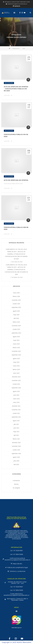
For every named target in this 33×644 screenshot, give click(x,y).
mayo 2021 (16, 432)
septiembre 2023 (16, 355)
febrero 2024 (16, 348)
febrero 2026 (16, 296)
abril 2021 (16, 435)
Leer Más (7, 95)
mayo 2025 (16, 315)
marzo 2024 (16, 344)
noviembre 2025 (16, 300)
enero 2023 (16, 373)
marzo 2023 (16, 366)
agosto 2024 (16, 337)
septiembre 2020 (16, 453)
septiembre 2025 (16, 307)
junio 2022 (16, 395)
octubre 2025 (16, 304)
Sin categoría (9, 83)
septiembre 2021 (16, 417)
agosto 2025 (16, 311)
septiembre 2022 (16, 388)
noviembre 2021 (16, 410)
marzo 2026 (16, 293)
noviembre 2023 (16, 351)
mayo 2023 (16, 362)
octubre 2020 (16, 450)
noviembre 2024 (16, 326)
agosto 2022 (16, 391)
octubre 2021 (16, 413)
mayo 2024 (16, 340)
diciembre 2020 (16, 443)
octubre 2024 (16, 329)
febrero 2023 (16, 369)
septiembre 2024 (16, 333)
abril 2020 (16, 464)
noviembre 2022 (16, 380)
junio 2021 (16, 428)
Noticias (16, 484)
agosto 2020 (16, 457)
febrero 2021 (16, 439)
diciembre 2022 (16, 377)
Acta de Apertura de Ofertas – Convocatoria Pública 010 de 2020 (16, 89)
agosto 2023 (16, 358)
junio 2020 (16, 461)
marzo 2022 (16, 399)
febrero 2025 (16, 322)
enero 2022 (16, 402)
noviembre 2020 (16, 446)
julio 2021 (16, 424)
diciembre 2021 (16, 406)
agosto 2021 (16, 421)
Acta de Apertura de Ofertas (16, 180)
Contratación (16, 480)
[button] (14, 13)
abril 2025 (16, 318)
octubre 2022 (16, 384)
